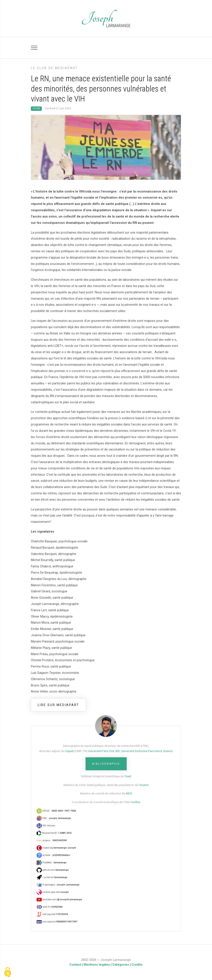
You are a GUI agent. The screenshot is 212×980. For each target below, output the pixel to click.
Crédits (137, 965)
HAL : (54, 818)
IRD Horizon (46, 826)
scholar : (53, 855)
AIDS (129, 793)
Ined (128, 776)
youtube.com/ (59, 899)
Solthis (136, 802)
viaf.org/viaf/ (52, 914)
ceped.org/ (56, 848)
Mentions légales (97, 965)
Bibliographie (106, 764)
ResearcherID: (54, 833)
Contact (75, 965)
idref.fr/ (50, 907)
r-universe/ (52, 877)
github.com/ (53, 870)
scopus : (52, 840)
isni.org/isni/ (57, 922)
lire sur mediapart (58, 705)
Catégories (121, 965)
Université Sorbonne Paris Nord (141, 751)
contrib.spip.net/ (53, 892)
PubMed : (52, 863)
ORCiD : (56, 811)
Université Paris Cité (101, 751)
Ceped (69, 751)
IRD (118, 751)
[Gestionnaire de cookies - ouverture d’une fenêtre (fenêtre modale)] (8, 973)
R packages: (58, 885)
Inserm (168, 751)
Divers (36, 109)
